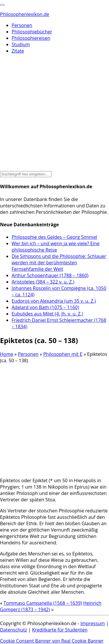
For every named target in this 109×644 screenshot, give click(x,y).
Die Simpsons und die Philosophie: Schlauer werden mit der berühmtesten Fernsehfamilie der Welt (59, 263)
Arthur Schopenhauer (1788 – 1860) (50, 275)
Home (7, 354)
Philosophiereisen (31, 38)
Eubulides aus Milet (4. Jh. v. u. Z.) (47, 314)
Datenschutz (14, 630)
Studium (21, 44)
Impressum (92, 623)
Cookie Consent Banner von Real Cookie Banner (52, 641)
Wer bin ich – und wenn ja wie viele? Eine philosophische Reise (56, 247)
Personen (22, 25)
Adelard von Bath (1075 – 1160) (45, 307)
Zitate (18, 51)
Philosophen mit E (63, 354)
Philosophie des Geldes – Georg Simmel (54, 237)
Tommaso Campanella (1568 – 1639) (43, 603)
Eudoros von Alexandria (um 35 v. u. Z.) (54, 301)
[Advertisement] (54, 113)
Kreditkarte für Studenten (60, 630)
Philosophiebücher (32, 32)
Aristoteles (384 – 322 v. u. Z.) (43, 282)
